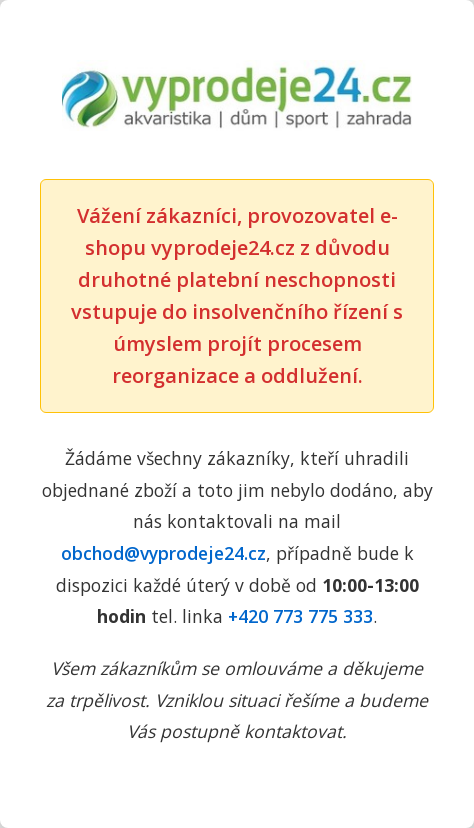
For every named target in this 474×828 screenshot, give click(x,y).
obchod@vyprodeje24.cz (163, 553)
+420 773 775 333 (300, 616)
